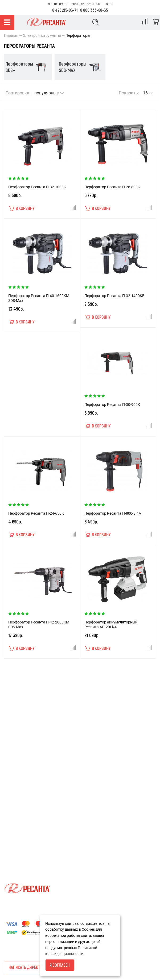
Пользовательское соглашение (31, 761)
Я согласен (60, 965)
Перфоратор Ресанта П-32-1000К (37, 187)
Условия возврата (20, 706)
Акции (9, 789)
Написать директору (28, 967)
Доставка (13, 725)
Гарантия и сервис (20, 743)
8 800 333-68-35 (94, 10)
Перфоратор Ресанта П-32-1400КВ (114, 296)
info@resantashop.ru (22, 856)
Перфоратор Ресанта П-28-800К (112, 187)
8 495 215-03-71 (65, 10)
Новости (11, 798)
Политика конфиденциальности (32, 752)
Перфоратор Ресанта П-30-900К (112, 405)
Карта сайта (15, 807)
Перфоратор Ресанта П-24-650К (36, 513)
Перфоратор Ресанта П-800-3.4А (113, 513)
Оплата (11, 734)
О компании (15, 715)
